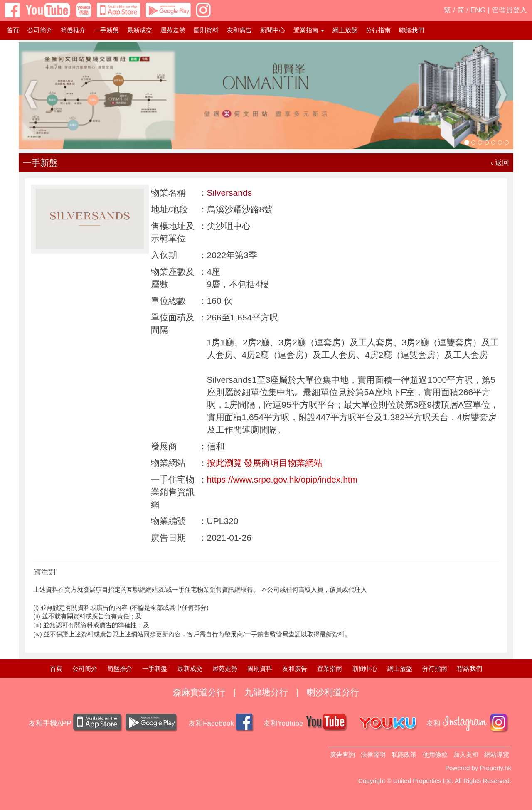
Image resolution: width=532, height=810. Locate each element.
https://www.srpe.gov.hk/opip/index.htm (282, 479)
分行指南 (378, 30)
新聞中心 (273, 30)
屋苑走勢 (173, 30)
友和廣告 (239, 30)
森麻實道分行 (199, 692)
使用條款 (435, 755)
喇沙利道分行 (333, 692)
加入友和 (466, 755)
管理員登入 (509, 10)
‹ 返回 (500, 163)
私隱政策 (404, 755)
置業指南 (330, 668)
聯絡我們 (411, 30)
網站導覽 (497, 755)
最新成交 (140, 30)
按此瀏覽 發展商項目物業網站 (265, 463)
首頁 (13, 30)
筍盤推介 (73, 30)
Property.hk (495, 768)
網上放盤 (345, 30)
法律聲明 (373, 755)
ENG (478, 10)
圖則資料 (206, 30)
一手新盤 (106, 30)
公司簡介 (40, 30)
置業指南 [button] (309, 30)
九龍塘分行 (266, 692)
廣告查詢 (342, 755)
